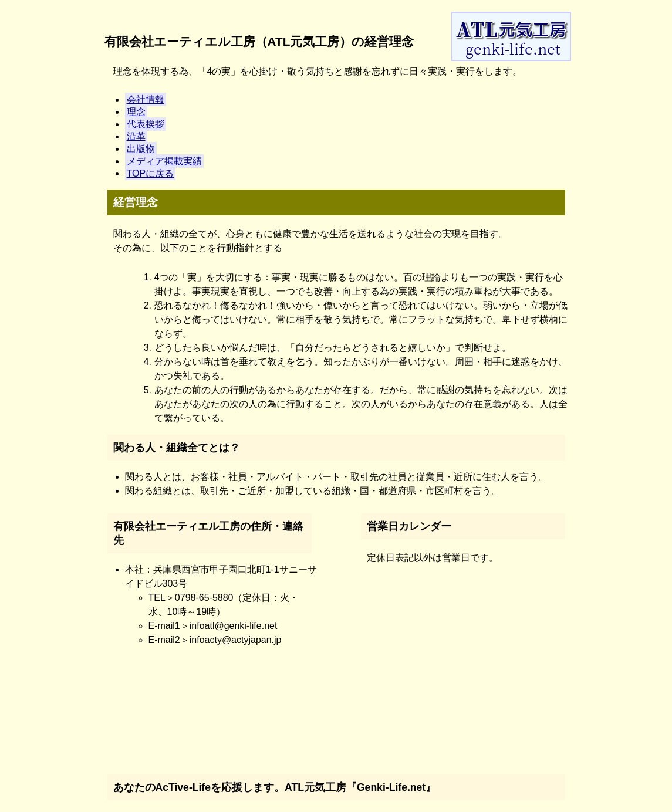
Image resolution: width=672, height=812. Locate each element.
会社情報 (146, 99)
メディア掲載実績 (164, 161)
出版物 (141, 149)
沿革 (136, 136)
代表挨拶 (146, 124)
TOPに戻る (151, 173)
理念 (136, 112)
